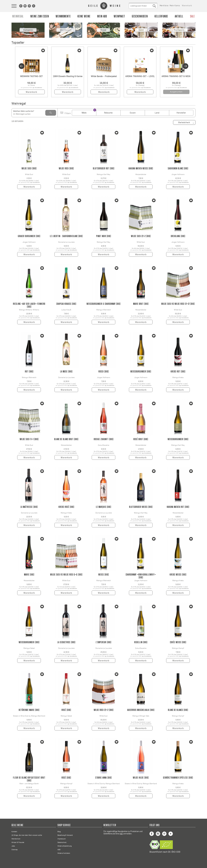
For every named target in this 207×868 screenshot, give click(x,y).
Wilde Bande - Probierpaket (104, 76)
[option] (31, 72)
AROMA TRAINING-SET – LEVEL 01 (140, 76)
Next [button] (185, 66)
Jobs (13, 846)
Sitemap (15, 850)
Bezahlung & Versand (65, 835)
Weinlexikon (16, 839)
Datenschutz (62, 842)
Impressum (62, 839)
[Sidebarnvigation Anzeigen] (14, 8)
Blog (59, 832)
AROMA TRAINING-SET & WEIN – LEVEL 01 (176, 76)
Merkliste (164, 5)
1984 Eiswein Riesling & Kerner (68, 76)
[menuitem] (24, 6)
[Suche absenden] (154, 6)
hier (121, 834)
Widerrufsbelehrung (65, 846)
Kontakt (14, 832)
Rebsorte (108, 113)
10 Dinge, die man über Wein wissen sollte (27, 835)
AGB (59, 850)
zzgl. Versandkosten (37, 88)
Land (157, 113)
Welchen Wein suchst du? (24, 111)
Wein (84, 113)
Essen (133, 113)
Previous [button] (22, 66)
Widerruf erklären (64, 853)
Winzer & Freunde (18, 842)
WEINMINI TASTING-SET (31, 76)
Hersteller (181, 113)
